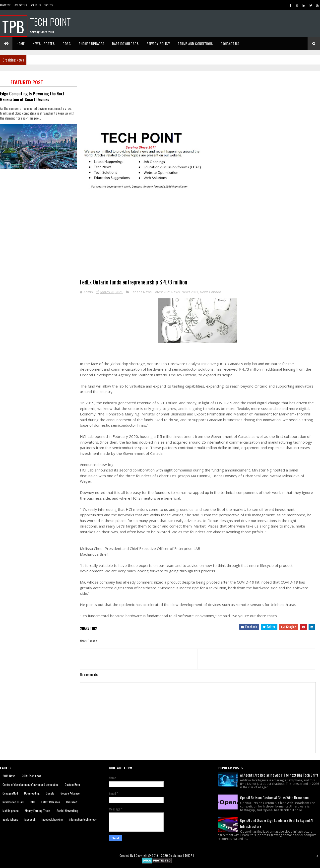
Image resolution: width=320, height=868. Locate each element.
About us (36, 5)
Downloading (32, 793)
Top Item (49, 5)
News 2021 (190, 292)
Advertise (5, 5)
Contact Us (21, 5)
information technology (83, 819)
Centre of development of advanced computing (31, 784)
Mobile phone (11, 811)
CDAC (67, 43)
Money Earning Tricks (38, 811)
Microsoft (72, 802)
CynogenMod (10, 793)
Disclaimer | (177, 855)
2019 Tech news (31, 776)
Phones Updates (91, 43)
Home (21, 43)
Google (50, 793)
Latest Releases (51, 802)
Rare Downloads (125, 43)
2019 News (9, 776)
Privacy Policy (158, 43)
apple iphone (10, 819)
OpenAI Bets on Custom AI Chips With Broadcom (274, 798)
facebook (30, 819)
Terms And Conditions (195, 43)
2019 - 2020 (160, 855)
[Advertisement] (40, 206)
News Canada (211, 292)
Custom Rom (72, 784)
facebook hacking (52, 819)
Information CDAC (13, 802)
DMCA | (190, 855)
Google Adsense (70, 793)
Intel (32, 802)
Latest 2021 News (167, 292)
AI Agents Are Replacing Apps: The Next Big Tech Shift (279, 775)
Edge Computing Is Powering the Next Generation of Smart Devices (32, 96)
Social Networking (67, 811)
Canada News (141, 292)
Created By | (128, 855)
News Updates (44, 43)
